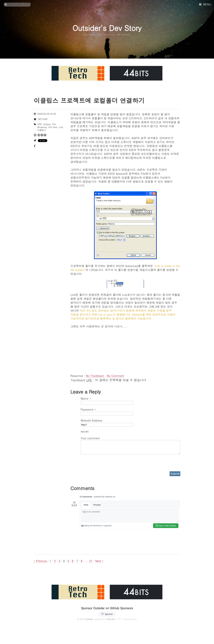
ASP (40, 124)
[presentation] (103, 462)
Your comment (90, 438)
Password (88, 409)
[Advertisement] (125, 349)
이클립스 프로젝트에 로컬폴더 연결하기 (89, 100)
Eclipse (47, 124)
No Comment (115, 376)
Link (61, 127)
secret (85, 431)
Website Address (92, 420)
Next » (99, 561)
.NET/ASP (43, 119)
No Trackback (95, 376)
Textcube (111, 619)
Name (86, 398)
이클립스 (42, 130)
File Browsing (47, 126)
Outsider (89, 619)
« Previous (41, 561)
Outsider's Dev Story (107, 28)
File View (53, 127)
